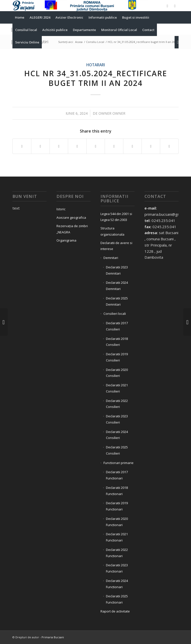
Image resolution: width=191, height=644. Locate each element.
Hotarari (96, 65)
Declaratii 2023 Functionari (117, 568)
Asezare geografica (71, 217)
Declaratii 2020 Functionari (117, 522)
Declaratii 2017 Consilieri (117, 326)
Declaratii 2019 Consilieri (117, 357)
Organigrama (66, 240)
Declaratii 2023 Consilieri (117, 419)
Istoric (61, 209)
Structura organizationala (112, 231)
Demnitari (111, 258)
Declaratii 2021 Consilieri (117, 388)
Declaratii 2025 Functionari (117, 599)
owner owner (112, 113)
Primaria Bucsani (53, 637)
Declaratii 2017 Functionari (117, 475)
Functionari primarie (119, 463)
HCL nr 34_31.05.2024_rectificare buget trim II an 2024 (96, 78)
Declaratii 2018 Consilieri (117, 342)
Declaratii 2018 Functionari (117, 491)
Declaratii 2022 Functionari (117, 553)
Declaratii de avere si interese (116, 246)
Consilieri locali (115, 314)
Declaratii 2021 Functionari (117, 537)
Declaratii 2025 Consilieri (117, 450)
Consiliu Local (95, 42)
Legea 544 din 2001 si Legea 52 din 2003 (116, 217)
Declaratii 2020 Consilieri (117, 373)
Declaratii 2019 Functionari (117, 506)
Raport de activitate (115, 611)
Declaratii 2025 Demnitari (117, 301)
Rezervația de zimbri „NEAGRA (72, 229)
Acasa (79, 42)
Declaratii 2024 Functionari (117, 584)
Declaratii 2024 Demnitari (117, 286)
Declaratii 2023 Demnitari (117, 270)
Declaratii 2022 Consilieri (117, 404)
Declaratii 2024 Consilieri (117, 435)
